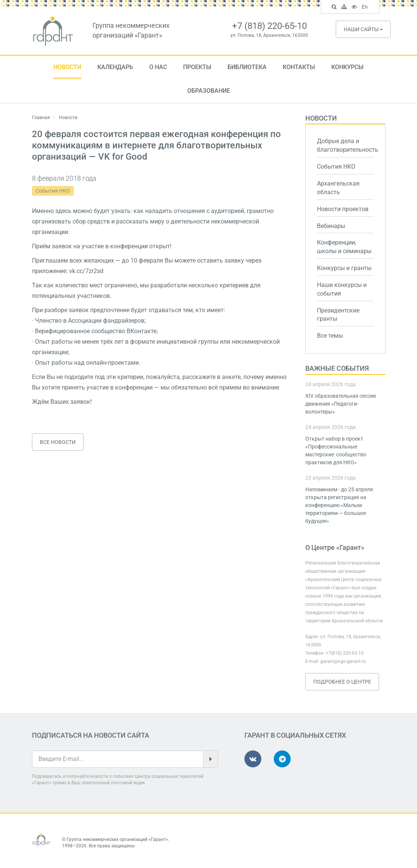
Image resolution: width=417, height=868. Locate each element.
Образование (209, 91)
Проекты (197, 67)
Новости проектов (343, 209)
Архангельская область (338, 188)
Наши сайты (363, 29)
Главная (41, 118)
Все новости (58, 442)
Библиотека (247, 67)
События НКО (53, 191)
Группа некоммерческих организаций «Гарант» (117, 839)
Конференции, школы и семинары (344, 247)
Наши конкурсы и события (342, 289)
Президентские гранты (338, 315)
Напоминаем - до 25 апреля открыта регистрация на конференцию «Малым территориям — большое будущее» (339, 505)
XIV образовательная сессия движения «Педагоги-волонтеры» (341, 404)
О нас (158, 67)
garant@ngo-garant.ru (343, 661)
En (366, 8)
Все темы (330, 336)
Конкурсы (347, 67)
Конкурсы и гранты (344, 268)
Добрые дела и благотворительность (345, 145)
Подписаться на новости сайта (91, 735)
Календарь (115, 67)
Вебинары (331, 226)
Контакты (299, 67)
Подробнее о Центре (342, 682)
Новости (67, 67)
